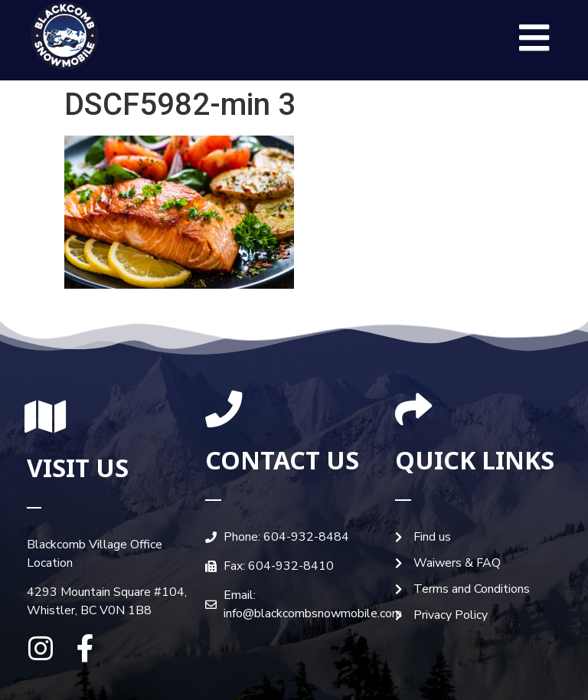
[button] (534, 38)
